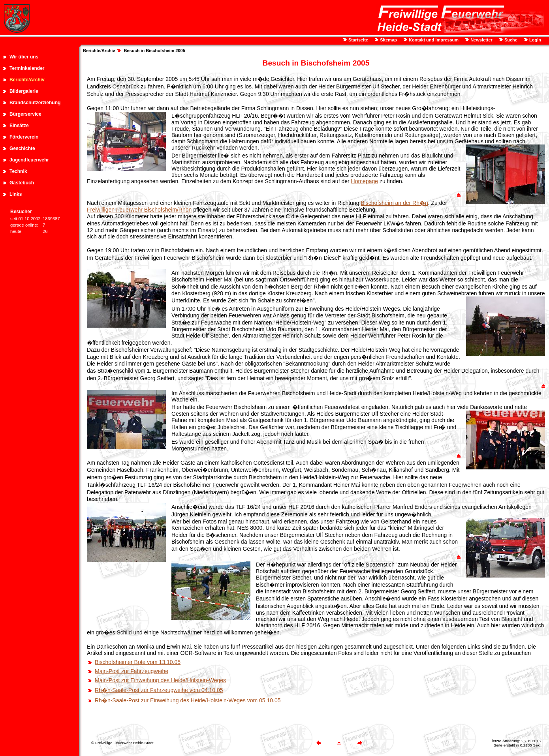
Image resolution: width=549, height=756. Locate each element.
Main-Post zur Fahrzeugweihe (132, 671)
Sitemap (388, 40)
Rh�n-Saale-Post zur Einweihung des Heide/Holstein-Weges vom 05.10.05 (188, 700)
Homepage (365, 181)
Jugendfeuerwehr (29, 160)
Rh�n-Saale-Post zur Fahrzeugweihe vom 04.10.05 (159, 690)
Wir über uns (24, 57)
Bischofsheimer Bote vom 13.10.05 (138, 662)
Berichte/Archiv (27, 80)
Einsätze (19, 126)
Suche (510, 40)
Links (16, 194)
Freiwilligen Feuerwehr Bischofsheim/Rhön (139, 210)
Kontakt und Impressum (433, 40)
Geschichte (22, 148)
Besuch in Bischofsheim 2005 (155, 51)
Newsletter (481, 40)
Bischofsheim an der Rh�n (394, 203)
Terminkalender (27, 68)
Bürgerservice (25, 114)
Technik (18, 171)
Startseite (358, 40)
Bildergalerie (24, 91)
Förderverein (24, 137)
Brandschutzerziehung (35, 103)
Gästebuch (22, 183)
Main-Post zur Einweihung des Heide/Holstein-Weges (160, 680)
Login (535, 40)
